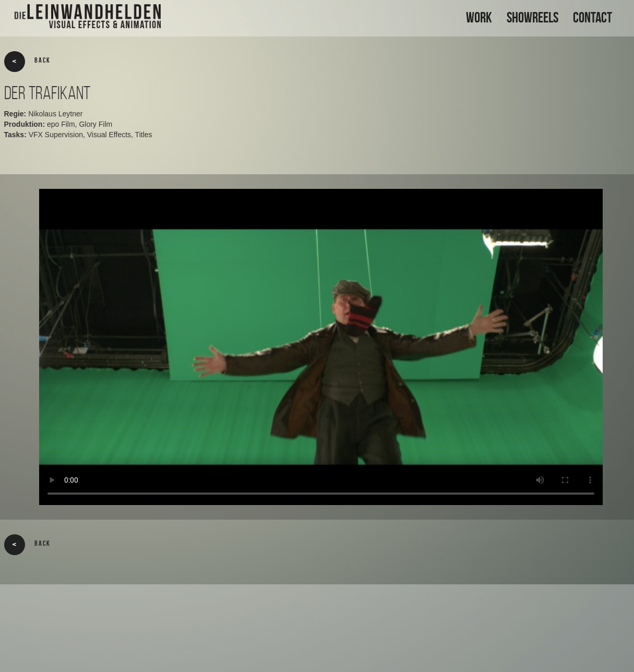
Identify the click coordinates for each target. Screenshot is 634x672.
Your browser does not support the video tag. (321, 347)
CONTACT (593, 17)
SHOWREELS (533, 17)
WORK (479, 17)
